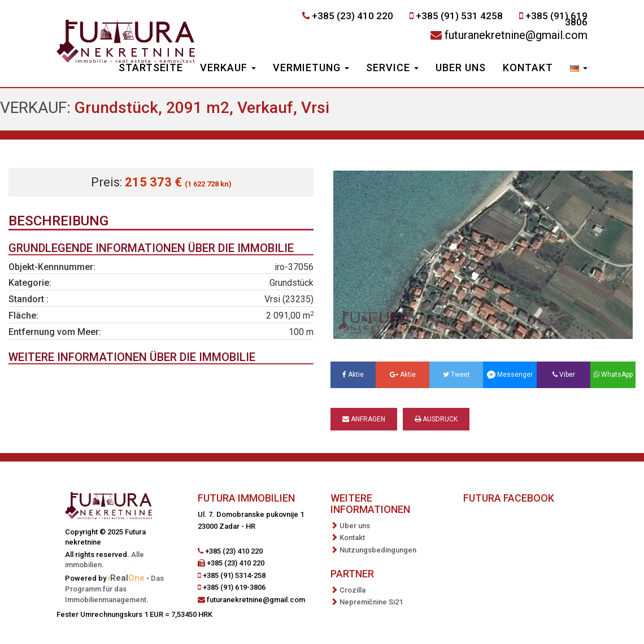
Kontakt (528, 68)
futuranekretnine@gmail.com (516, 35)
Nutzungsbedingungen (378, 550)
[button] (579, 69)
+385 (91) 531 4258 (459, 16)
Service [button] (392, 68)
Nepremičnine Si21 (371, 602)
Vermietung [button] (311, 68)
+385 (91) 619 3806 (556, 19)
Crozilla (353, 590)
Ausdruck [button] (436, 419)
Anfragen (364, 419)
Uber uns (461, 68)
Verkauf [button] (228, 68)
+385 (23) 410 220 (353, 16)
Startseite (151, 68)
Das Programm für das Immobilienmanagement (114, 589)
